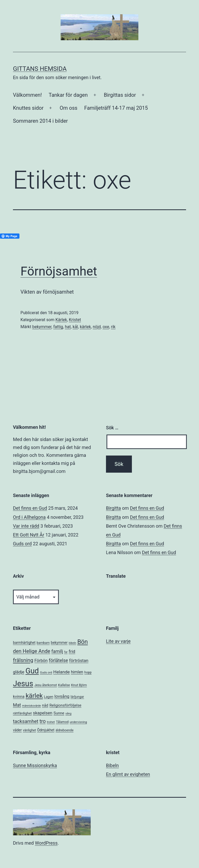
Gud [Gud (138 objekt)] (32, 671)
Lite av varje (118, 641)
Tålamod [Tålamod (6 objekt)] (62, 722)
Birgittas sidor (120, 95)
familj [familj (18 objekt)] (57, 651)
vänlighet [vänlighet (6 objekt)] (29, 730)
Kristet (75, 320)
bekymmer (42, 327)
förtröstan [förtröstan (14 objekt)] (79, 661)
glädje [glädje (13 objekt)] (19, 672)
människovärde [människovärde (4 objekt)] (31, 706)
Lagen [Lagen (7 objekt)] (49, 697)
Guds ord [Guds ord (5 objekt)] (46, 672)
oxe (106, 327)
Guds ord (22, 544)
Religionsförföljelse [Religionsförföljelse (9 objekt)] (65, 705)
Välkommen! (27, 95)
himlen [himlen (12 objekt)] (77, 672)
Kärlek (61, 320)
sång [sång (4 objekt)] (68, 714)
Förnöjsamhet (59, 271)
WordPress (46, 843)
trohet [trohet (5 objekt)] (51, 722)
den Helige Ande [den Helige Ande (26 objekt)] (32, 651)
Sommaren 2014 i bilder (40, 121)
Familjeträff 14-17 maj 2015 (116, 108)
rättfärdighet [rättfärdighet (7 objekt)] (22, 713)
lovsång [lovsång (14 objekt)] (62, 696)
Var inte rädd (26, 526)
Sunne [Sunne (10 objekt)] (59, 713)
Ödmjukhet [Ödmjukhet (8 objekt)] (46, 730)
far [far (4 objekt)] (66, 652)
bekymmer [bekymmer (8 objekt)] (59, 643)
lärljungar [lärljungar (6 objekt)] (77, 697)
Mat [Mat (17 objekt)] (17, 705)
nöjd (97, 327)
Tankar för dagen (68, 95)
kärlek (85, 327)
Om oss (68, 108)
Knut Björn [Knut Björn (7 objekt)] (79, 685)
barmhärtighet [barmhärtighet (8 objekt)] (24, 643)
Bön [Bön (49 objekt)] (82, 642)
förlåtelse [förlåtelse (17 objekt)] (58, 660)
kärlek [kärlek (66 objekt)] (34, 696)
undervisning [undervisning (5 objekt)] (78, 722)
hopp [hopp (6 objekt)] (88, 672)
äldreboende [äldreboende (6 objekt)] (64, 730)
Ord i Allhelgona (29, 517)
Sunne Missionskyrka (35, 765)
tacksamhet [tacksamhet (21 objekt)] (26, 721)
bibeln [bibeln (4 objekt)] (72, 643)
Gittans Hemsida (40, 69)
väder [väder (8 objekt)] (17, 730)
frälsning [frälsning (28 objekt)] (23, 660)
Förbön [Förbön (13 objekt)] (41, 661)
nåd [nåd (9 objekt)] (45, 705)
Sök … (112, 428)
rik (113, 327)
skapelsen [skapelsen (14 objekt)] (43, 713)
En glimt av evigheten (128, 774)
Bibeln (112, 765)
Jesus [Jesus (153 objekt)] (23, 684)
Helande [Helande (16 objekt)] (62, 672)
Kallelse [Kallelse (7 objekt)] (64, 685)
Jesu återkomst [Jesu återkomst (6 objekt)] (46, 685)
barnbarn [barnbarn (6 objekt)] (43, 643)
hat (68, 327)
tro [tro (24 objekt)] (42, 721)
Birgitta (113, 508)
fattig (58, 327)
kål (75, 327)
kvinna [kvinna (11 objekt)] (19, 697)
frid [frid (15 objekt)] (72, 651)
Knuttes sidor (28, 108)
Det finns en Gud (30, 508)
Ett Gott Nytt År (29, 535)
